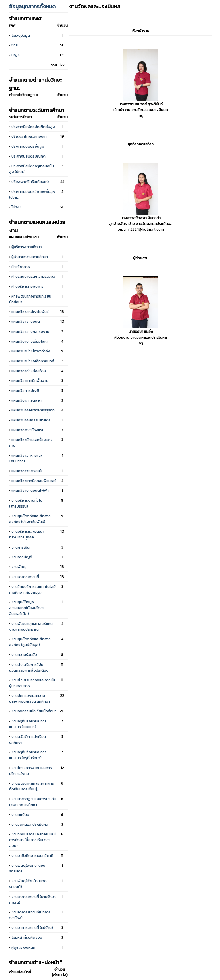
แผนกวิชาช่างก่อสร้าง (29, 371)
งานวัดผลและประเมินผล (30, 824)
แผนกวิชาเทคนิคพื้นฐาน (30, 380)
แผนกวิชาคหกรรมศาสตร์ (31, 420)
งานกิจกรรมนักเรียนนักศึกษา (34, 711)
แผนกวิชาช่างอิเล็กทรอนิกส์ (33, 361)
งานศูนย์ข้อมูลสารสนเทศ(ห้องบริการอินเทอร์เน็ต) (27, 608)
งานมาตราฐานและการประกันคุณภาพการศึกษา (33, 802)
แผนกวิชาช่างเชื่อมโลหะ (30, 341)
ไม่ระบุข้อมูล (21, 35)
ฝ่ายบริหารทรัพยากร (27, 286)
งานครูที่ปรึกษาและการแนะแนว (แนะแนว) (28, 724)
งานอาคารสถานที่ (25, 577)
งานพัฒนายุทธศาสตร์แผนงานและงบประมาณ (31, 626)
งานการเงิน (20, 547)
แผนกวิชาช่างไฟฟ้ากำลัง (31, 351)
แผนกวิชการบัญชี (25, 390)
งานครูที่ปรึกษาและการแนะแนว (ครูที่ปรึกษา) (28, 755)
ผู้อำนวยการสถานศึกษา (30, 257)
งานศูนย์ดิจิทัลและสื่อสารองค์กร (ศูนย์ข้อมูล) (30, 642)
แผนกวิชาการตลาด (26, 400)
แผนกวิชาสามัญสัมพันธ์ (30, 312)
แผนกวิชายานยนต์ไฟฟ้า (30, 490)
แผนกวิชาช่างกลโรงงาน (30, 331)
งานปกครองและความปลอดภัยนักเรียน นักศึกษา (30, 698)
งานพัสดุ (19, 567)
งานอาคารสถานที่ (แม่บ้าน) (32, 927)
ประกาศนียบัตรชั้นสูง (28, 146)
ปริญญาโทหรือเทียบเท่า (30, 136)
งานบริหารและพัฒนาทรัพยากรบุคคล (27, 534)
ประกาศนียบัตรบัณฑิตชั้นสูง (33, 127)
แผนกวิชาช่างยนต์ (26, 321)
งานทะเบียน (20, 814)
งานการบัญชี (22, 557)
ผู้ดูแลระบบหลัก (23, 947)
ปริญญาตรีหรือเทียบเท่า (30, 182)
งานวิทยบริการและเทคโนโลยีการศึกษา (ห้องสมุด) (32, 589)
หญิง (16, 55)
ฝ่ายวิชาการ (21, 267)
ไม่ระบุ (16, 207)
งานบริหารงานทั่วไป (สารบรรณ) (26, 503)
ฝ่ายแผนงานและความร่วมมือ (33, 276)
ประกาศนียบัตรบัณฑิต (29, 156)
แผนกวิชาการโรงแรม (28, 430)
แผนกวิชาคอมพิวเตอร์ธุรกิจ (33, 410)
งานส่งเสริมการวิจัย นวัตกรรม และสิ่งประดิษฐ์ (29, 667)
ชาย (15, 45)
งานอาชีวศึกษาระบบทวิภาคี (32, 855)
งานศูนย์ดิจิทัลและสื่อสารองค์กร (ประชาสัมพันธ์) (30, 519)
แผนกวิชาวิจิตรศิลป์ (27, 471)
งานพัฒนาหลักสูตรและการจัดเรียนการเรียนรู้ (32, 786)
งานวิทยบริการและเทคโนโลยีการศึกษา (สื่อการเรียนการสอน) (32, 840)
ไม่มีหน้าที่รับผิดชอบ (27, 937)
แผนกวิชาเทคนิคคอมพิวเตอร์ (34, 481)
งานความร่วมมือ (24, 654)
